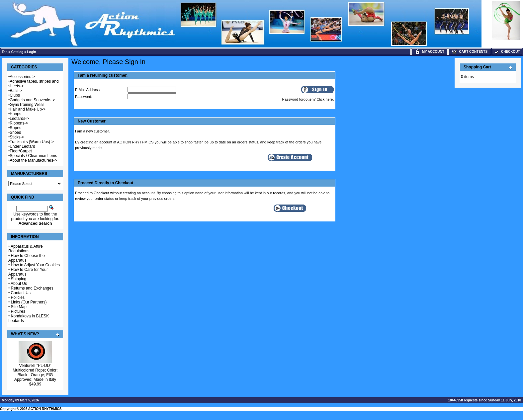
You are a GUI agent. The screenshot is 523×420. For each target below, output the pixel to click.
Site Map (19, 307)
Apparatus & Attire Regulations (26, 249)
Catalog (17, 52)
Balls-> (16, 91)
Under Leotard (22, 146)
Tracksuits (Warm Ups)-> (32, 142)
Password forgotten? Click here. (308, 99)
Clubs (15, 95)
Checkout (507, 52)
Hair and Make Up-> (28, 109)
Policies (18, 297)
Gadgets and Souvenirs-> (32, 100)
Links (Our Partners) (29, 302)
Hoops (15, 114)
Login (32, 52)
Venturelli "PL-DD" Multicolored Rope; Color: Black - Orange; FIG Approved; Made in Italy (35, 373)
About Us (19, 284)
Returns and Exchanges (32, 288)
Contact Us (21, 293)
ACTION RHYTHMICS (45, 409)
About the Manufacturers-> (33, 160)
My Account (430, 52)
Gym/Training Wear (27, 105)
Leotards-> (19, 119)
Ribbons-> (19, 123)
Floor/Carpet (21, 151)
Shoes (15, 132)
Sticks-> (17, 137)
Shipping (19, 279)
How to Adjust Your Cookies (35, 265)
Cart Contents (470, 52)
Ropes (15, 128)
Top (5, 52)
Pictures (18, 311)
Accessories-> (22, 77)
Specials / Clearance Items (33, 156)
